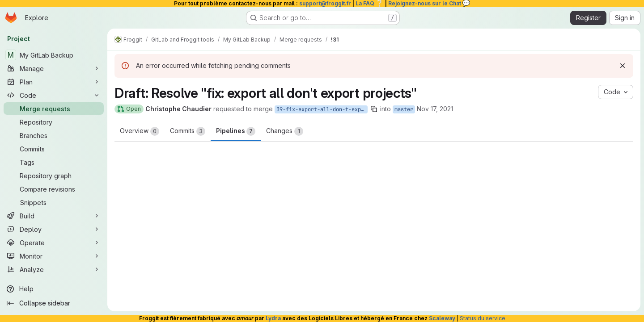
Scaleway (442, 318)
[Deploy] (54, 229)
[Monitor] (54, 256)
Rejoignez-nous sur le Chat (429, 3)
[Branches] (54, 135)
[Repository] (54, 122)
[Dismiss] (623, 66)
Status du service (483, 318)
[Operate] (54, 243)
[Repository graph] (54, 176)
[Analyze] (54, 269)
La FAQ (370, 3)
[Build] (54, 216)
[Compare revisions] (54, 189)
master (404, 109)
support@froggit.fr (325, 3)
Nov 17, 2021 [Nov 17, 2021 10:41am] (435, 109)
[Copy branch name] (374, 109)
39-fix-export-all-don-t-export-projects (322, 109)
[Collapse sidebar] (54, 303)
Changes (285, 131)
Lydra (273, 318)
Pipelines (236, 131)
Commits (188, 131)
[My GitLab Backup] (54, 55)
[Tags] (54, 162)
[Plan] (54, 82)
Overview (140, 131)
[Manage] (54, 68)
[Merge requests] (54, 109)
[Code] (54, 95)
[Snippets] (54, 202)
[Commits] (54, 149)
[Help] (54, 289)
